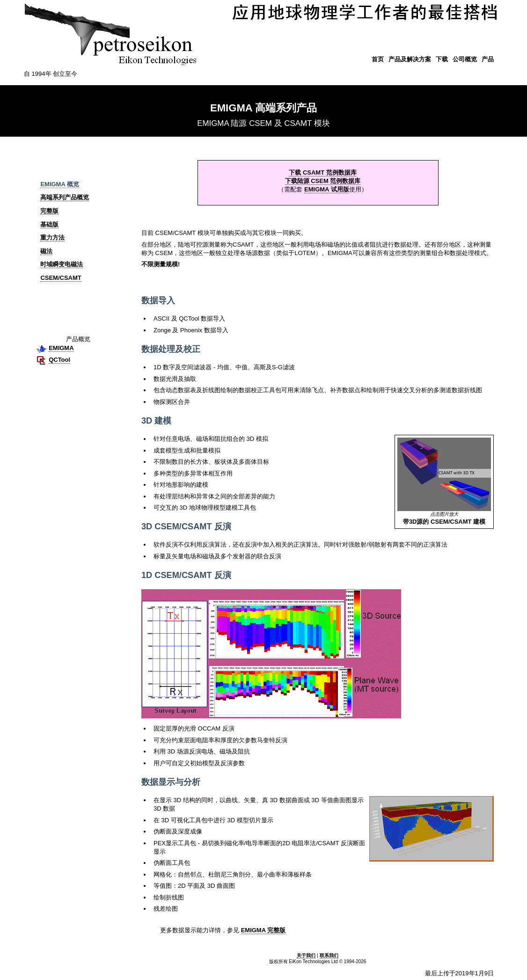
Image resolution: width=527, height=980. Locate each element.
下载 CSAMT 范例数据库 (322, 172)
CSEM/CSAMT (61, 278)
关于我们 (306, 955)
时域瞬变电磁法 (62, 264)
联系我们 (329, 955)
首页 (378, 59)
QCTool (59, 360)
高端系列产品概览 (65, 197)
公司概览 (465, 59)
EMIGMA (61, 348)
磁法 (46, 251)
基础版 (49, 224)
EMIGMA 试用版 (327, 189)
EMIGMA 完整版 (263, 930)
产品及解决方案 (410, 59)
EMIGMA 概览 (60, 184)
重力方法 (52, 238)
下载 (442, 59)
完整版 (49, 211)
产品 (488, 59)
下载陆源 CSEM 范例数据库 (323, 181)
